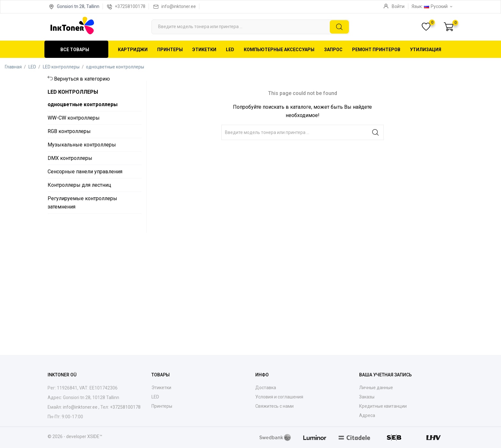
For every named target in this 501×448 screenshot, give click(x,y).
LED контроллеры (73, 92)
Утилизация (426, 50)
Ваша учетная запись (385, 375)
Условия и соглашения (279, 397)
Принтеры (170, 50)
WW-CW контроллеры (74, 118)
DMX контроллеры (70, 158)
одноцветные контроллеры (83, 104)
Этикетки (204, 50)
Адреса (367, 415)
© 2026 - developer (67, 436)
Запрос (333, 50)
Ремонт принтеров (376, 50)
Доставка (266, 388)
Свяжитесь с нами (274, 406)
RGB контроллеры (69, 131)
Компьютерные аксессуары (279, 50)
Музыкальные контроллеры (82, 145)
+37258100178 (130, 6)
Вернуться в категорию (82, 79)
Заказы (367, 397)
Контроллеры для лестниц (79, 185)
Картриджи (133, 50)
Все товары (75, 50)
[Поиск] (250, 27)
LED (230, 50)
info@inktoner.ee (179, 6)
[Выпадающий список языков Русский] (439, 6)
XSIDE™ (95, 436)
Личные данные (376, 388)
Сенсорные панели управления (85, 172)
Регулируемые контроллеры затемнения (82, 203)
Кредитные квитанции (383, 406)
